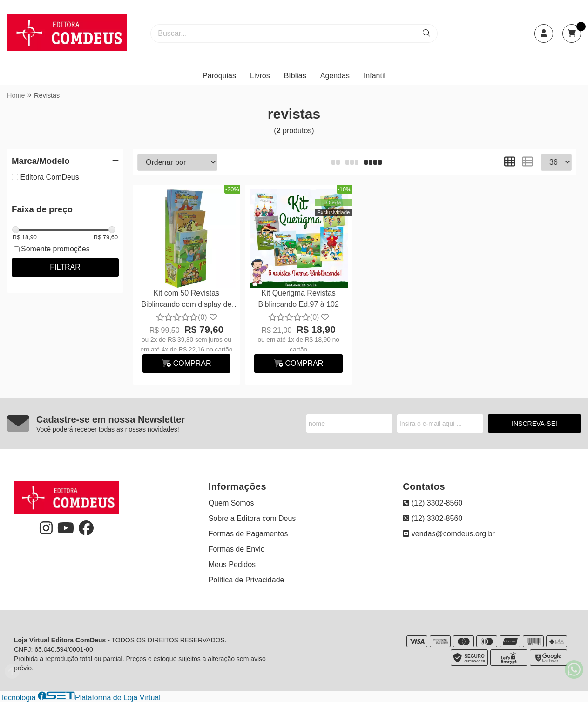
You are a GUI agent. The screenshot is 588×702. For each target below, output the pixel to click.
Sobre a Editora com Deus (252, 518)
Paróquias (219, 76)
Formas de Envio (237, 549)
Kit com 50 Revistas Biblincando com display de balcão (186, 300)
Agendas (335, 76)
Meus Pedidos (232, 564)
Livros (260, 76)
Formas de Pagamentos (248, 534)
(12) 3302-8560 (433, 503)
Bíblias (295, 76)
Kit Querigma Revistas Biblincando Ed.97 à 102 (298, 299)
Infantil (375, 76)
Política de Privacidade (247, 580)
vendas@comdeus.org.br (449, 534)
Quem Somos (231, 503)
